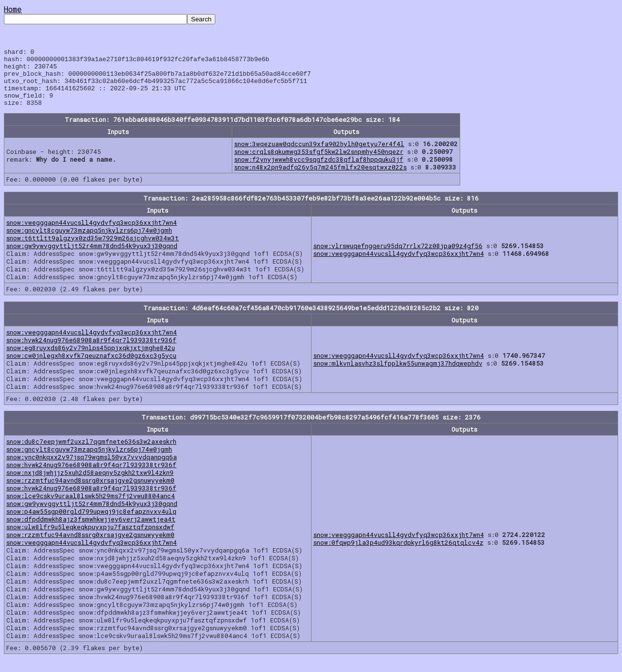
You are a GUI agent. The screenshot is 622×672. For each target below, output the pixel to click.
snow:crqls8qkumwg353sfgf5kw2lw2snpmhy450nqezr (319, 163)
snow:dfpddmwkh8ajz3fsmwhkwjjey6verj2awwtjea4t (91, 531)
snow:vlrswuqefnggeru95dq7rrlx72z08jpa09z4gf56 (398, 257)
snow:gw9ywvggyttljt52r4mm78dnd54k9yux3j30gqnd (92, 257)
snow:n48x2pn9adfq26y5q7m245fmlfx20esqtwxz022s (320, 179)
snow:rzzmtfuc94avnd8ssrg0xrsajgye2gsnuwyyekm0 (90, 492)
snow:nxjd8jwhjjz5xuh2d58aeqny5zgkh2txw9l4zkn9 (90, 484)
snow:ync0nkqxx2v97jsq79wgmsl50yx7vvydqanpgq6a (92, 469)
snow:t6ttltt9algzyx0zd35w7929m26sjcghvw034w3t (93, 250)
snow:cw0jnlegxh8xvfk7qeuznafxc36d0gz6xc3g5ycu (91, 367)
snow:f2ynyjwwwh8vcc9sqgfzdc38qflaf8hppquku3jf (319, 171)
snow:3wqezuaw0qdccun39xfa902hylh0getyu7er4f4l (319, 155)
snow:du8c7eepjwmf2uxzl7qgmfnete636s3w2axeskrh (91, 453)
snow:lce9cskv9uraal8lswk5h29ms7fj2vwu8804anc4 (91, 507)
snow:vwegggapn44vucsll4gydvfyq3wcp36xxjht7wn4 (92, 234)
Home (13, 9)
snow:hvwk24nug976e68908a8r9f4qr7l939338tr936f (91, 352)
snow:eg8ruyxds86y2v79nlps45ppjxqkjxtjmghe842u (91, 359)
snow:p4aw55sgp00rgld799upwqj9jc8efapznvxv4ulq (91, 523)
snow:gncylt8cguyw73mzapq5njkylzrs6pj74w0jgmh (89, 242)
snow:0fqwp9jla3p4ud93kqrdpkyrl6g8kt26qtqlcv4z (398, 554)
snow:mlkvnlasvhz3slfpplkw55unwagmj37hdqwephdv (398, 375)
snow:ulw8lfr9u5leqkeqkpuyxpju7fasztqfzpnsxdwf (90, 538)
